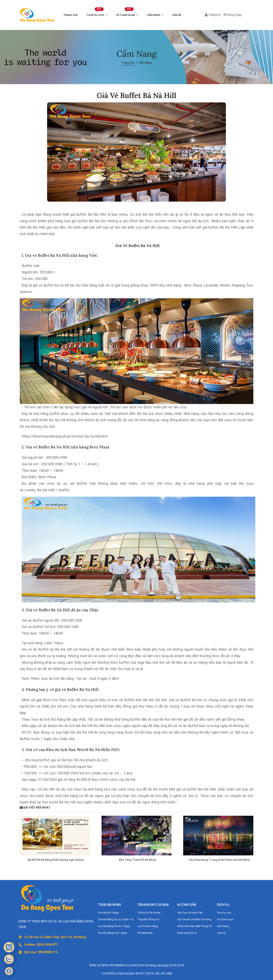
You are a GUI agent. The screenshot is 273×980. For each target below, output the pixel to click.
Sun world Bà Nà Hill (59, 802)
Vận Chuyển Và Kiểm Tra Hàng (194, 919)
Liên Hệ (176, 15)
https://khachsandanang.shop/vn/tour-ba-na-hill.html (65, 436)
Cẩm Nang (153, 15)
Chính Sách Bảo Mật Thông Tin (195, 926)
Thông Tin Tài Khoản (149, 913)
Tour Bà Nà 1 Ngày (108, 913)
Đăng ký (213, 15)
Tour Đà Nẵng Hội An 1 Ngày (114, 926)
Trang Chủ (71, 15)
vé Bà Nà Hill (67, 760)
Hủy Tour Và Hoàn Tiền (190, 913)
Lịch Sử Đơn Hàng (148, 926)
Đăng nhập (232, 15)
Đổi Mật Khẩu (145, 933)
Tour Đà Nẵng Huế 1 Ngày (112, 933)
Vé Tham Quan (126, 13)
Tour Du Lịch (96, 13)
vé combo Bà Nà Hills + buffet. (45, 490)
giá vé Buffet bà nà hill (51, 285)
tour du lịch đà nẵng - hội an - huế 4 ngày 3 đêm (80, 679)
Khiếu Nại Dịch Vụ (187, 933)
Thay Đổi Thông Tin (148, 919)
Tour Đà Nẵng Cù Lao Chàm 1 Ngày (117, 919)
